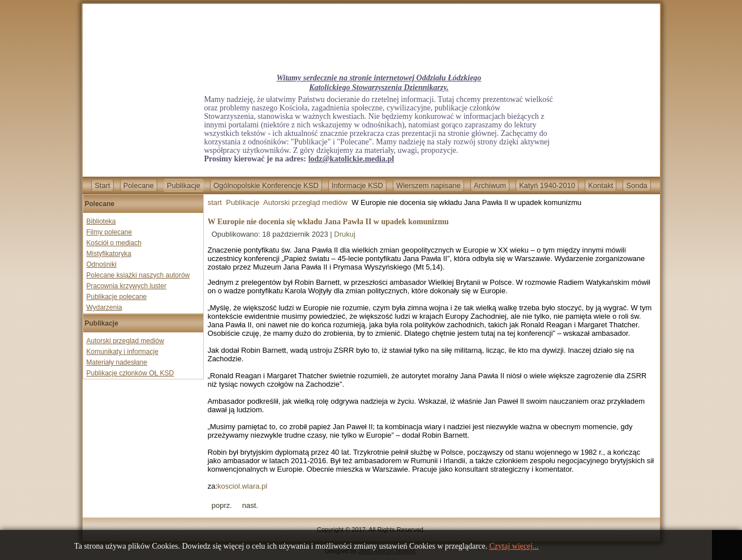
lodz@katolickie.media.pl (351, 159)
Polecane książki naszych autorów (138, 275)
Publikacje (184, 185)
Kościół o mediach (114, 243)
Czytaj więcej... (514, 546)
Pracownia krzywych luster (126, 286)
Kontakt (601, 185)
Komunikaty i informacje (123, 352)
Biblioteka (101, 221)
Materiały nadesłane (117, 362)
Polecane (139, 185)
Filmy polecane (110, 232)
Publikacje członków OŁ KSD (130, 373)
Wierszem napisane (428, 185)
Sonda (637, 185)
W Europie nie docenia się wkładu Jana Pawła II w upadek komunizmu (328, 222)
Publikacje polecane (117, 297)
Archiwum (490, 185)
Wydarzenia (104, 307)
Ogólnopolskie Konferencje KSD (266, 185)
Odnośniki (102, 264)
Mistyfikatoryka (109, 254)
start (215, 202)
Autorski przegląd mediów (125, 341)
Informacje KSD (357, 185)
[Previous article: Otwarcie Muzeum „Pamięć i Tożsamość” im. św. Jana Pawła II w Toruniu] (222, 505)
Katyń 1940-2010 (547, 185)
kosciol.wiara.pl (242, 486)
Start (102, 185)
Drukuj (345, 234)
